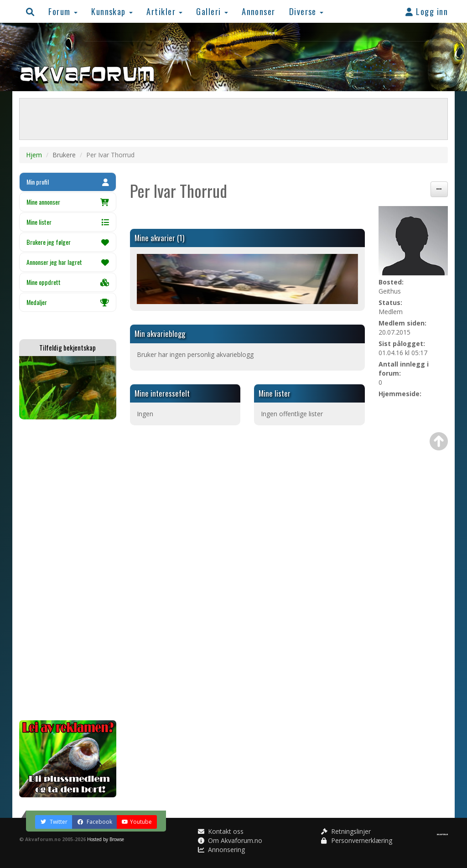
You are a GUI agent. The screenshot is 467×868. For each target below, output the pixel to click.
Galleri (212, 11)
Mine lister (68, 222)
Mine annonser (68, 202)
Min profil (68, 182)
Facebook (95, 822)
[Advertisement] (68, 570)
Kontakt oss (221, 831)
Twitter (54, 822)
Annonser (259, 11)
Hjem (34, 155)
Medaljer (68, 302)
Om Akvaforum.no (230, 840)
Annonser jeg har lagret (68, 262)
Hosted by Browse (106, 839)
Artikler (164, 11)
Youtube (137, 822)
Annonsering (221, 850)
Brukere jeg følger (68, 242)
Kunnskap (112, 11)
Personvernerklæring (357, 840)
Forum (63, 11)
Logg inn (427, 11)
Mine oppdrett (68, 282)
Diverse (306, 11)
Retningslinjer (346, 831)
